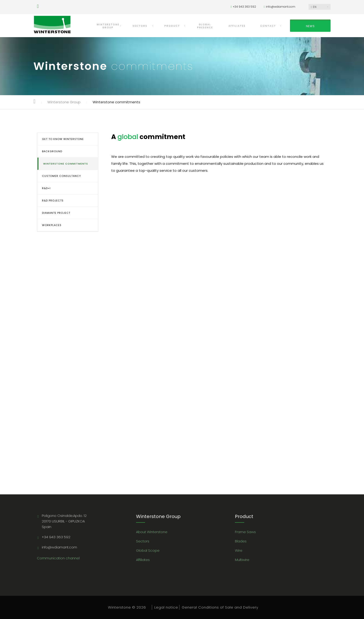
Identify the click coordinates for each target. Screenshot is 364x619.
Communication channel (58, 558)
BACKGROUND (52, 151)
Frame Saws (245, 532)
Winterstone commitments (116, 102)
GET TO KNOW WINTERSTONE (63, 139)
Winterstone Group (64, 102)
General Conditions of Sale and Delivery (220, 607)
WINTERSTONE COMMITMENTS (66, 164)
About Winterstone (152, 532)
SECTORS (140, 26)
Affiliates (143, 560)
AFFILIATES (237, 26)
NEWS (310, 26)
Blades (241, 541)
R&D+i (46, 188)
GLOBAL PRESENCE (205, 26)
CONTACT (268, 26)
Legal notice (166, 607)
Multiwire (242, 560)
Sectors (143, 541)
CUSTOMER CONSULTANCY (62, 176)
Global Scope (148, 550)
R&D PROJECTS (53, 201)
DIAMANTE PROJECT (56, 213)
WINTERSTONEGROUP (108, 26)
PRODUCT (172, 26)
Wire (239, 550)
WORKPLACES (52, 225)
